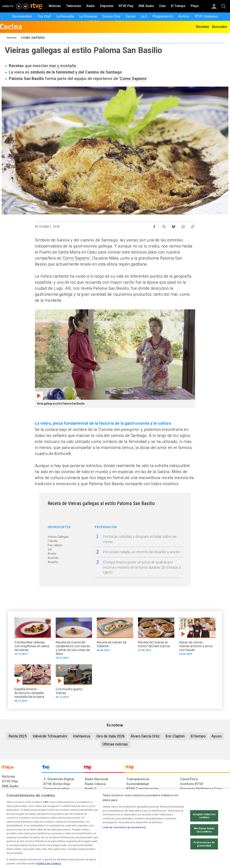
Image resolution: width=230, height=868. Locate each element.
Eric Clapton (175, 736)
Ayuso (217, 736)
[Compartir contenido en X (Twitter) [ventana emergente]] (164, 226)
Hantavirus (82, 736)
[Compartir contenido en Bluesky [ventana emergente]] (174, 226)
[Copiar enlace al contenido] (193, 226)
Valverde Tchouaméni (50, 736)
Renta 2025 (18, 736)
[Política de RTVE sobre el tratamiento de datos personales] (38, 837)
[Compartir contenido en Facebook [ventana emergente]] (154, 226)
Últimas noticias (115, 744)
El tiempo (198, 736)
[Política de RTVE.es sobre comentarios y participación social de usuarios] (212, 837)
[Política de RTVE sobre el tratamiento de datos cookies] (73, 837)
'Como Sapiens (133, 79)
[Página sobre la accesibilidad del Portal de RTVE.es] (138, 837)
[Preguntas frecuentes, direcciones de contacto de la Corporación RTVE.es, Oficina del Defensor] (182, 837)
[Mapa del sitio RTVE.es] (161, 837)
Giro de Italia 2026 (110, 736)
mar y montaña (63, 66)
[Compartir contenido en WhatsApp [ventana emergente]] (183, 226)
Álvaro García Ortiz (145, 736)
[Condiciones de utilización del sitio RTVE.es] (8, 837)
